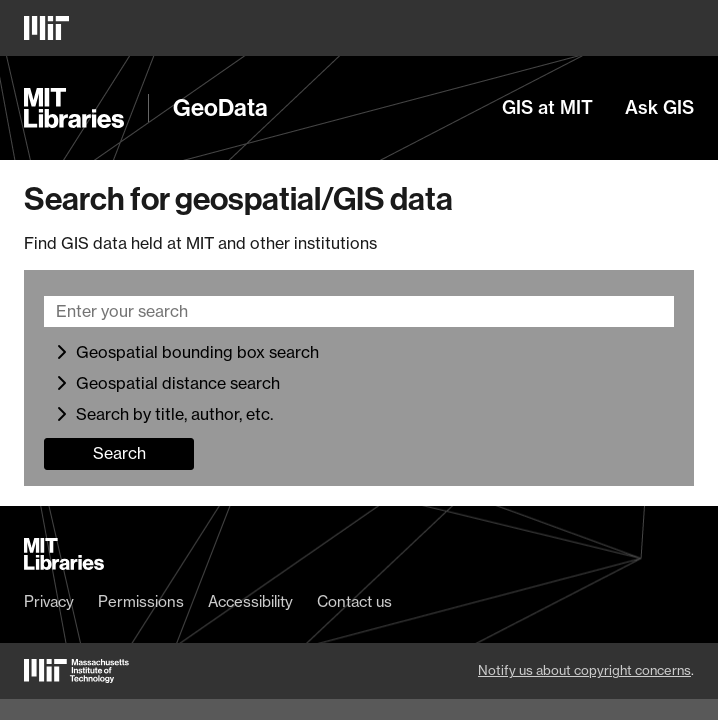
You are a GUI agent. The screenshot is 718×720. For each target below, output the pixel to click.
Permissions (141, 602)
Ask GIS (659, 108)
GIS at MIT (547, 108)
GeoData (220, 108)
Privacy (49, 602)
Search (119, 453)
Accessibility (250, 602)
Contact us (354, 602)
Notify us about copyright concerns (584, 670)
